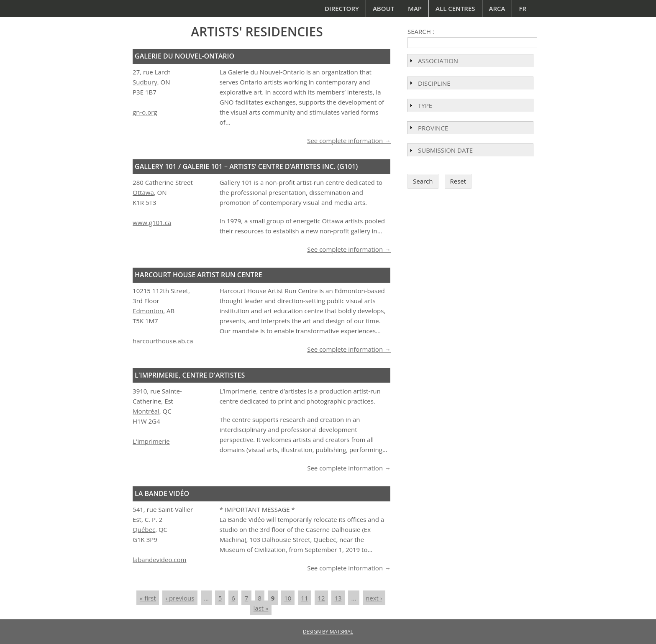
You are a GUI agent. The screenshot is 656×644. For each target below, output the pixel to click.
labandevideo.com (159, 560)
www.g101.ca (152, 222)
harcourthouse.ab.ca (163, 341)
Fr (523, 8)
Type (425, 105)
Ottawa (143, 192)
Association (438, 61)
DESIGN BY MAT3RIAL (328, 632)
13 (338, 598)
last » (261, 608)
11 (304, 598)
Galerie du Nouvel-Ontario (184, 56)
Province (433, 128)
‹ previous (180, 598)
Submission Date (445, 150)
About (383, 8)
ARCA (497, 8)
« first (148, 598)
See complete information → (349, 141)
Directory (342, 8)
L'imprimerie (151, 441)
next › (374, 598)
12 (321, 598)
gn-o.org (145, 112)
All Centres (455, 8)
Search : (421, 31)
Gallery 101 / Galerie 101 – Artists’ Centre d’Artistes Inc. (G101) (246, 166)
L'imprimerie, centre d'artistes (190, 375)
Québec (144, 529)
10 (288, 598)
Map (415, 8)
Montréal (146, 411)
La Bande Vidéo (162, 493)
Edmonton (148, 311)
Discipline (434, 83)
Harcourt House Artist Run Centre (199, 275)
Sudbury (145, 82)
